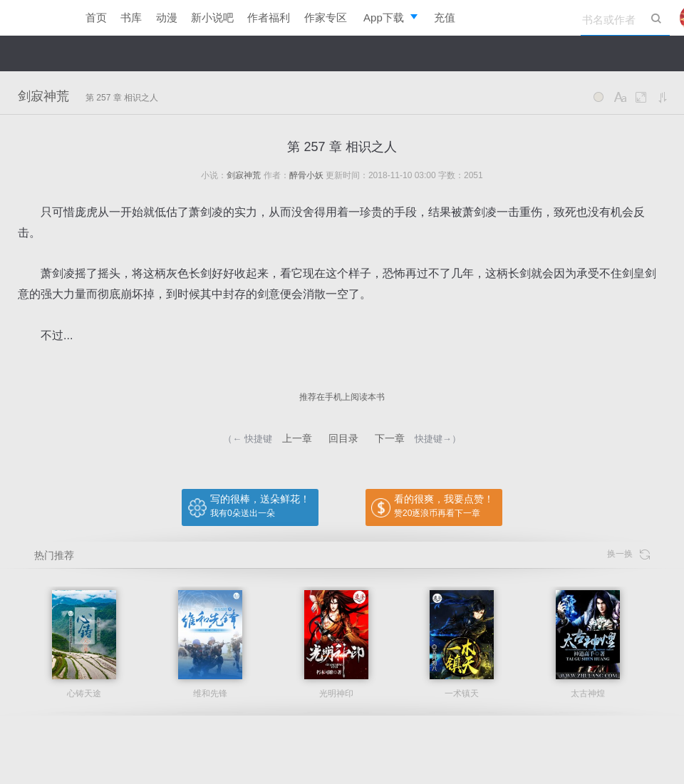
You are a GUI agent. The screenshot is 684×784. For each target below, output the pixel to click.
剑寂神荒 (43, 96)
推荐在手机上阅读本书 (342, 397)
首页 (96, 17)
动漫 (167, 17)
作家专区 (326, 17)
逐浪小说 (36, 18)
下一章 (390, 438)
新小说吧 (212, 17)
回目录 (343, 438)
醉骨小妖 (306, 175)
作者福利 (269, 17)
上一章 (297, 438)
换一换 (628, 554)
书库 (131, 17)
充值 (445, 17)
